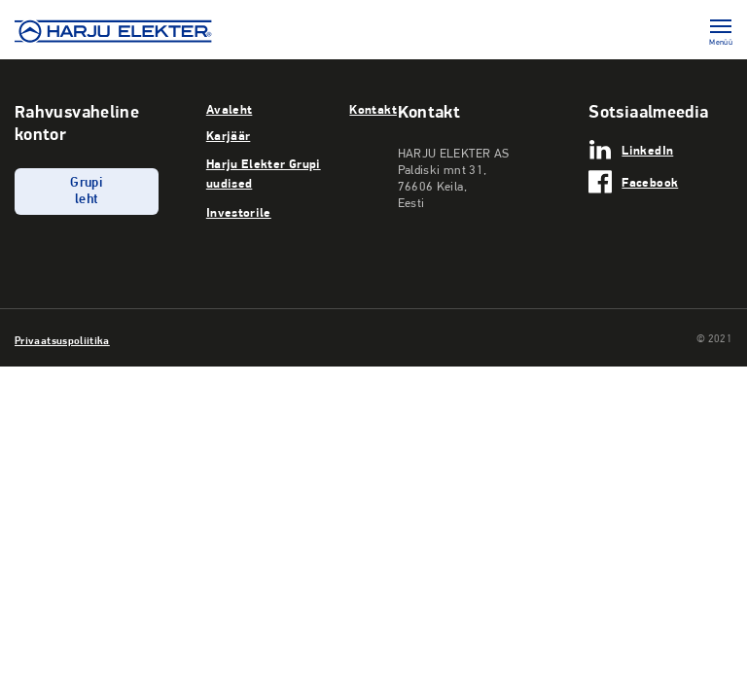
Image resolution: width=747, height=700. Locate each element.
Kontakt (373, 109)
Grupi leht (86, 192)
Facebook (650, 182)
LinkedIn (647, 150)
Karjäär (229, 135)
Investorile (239, 212)
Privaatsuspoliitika (62, 340)
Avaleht (230, 109)
